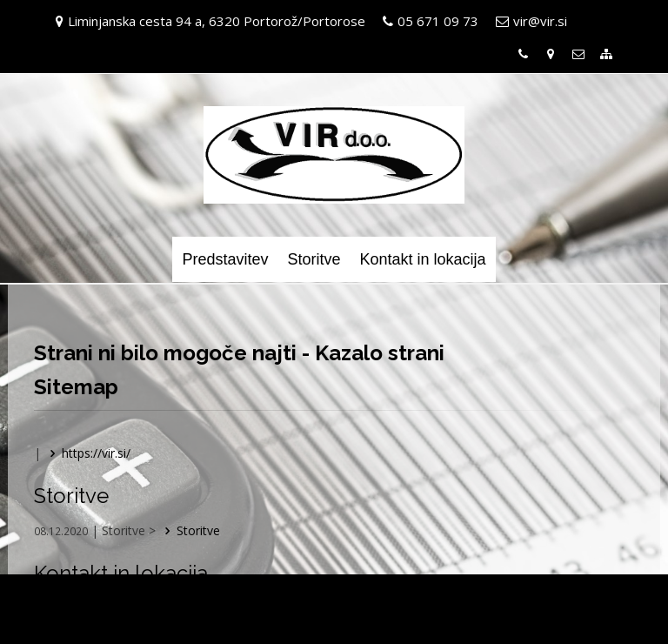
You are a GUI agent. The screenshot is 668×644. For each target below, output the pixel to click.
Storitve (314, 259)
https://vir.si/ (87, 453)
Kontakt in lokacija (422, 259)
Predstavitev (225, 259)
